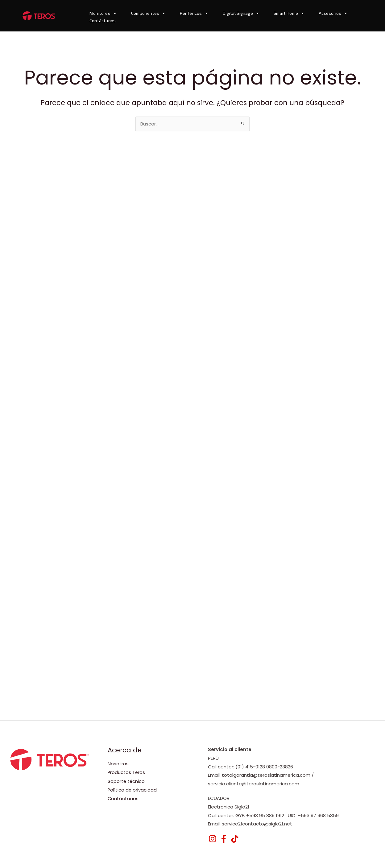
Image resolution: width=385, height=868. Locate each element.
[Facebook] (224, 839)
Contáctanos (103, 21)
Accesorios (333, 13)
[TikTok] (235, 839)
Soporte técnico (126, 781)
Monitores (103, 13)
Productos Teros (127, 772)
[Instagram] (213, 839)
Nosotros (118, 764)
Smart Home (289, 13)
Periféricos (194, 13)
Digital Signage (241, 13)
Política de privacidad (132, 790)
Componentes (148, 13)
